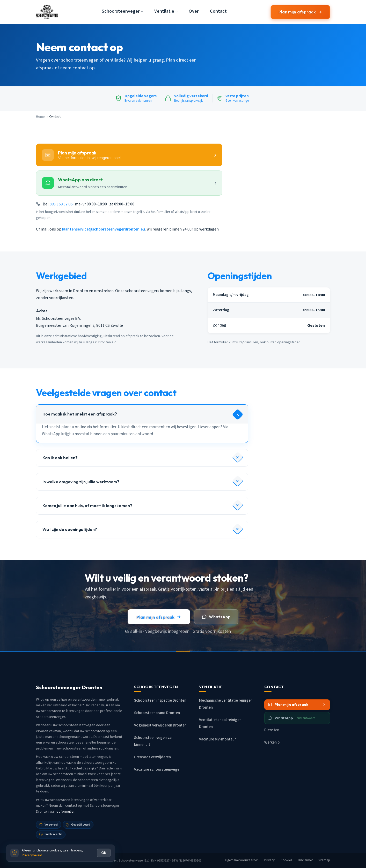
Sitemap (324, 860)
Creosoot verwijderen (152, 757)
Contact (218, 11)
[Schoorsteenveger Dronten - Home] (47, 12)
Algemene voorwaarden (242, 860)
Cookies (286, 860)
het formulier (65, 811)
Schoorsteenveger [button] (121, 11)
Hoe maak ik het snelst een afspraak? (80, 414)
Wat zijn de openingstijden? (70, 529)
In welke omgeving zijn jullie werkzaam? (81, 482)
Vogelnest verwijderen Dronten (160, 725)
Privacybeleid (32, 855)
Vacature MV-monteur (217, 739)
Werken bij (273, 742)
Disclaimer (305, 860)
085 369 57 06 (61, 204)
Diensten (272, 730)
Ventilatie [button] (164, 11)
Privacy (269, 860)
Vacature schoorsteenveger (157, 770)
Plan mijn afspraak (300, 12)
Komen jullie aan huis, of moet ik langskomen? (87, 506)
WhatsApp (216, 617)
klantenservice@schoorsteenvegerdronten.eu (104, 229)
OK (104, 853)
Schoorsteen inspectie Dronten (160, 700)
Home (40, 117)
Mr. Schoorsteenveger (129, 860)
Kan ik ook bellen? (60, 458)
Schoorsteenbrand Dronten (157, 713)
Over (194, 11)
